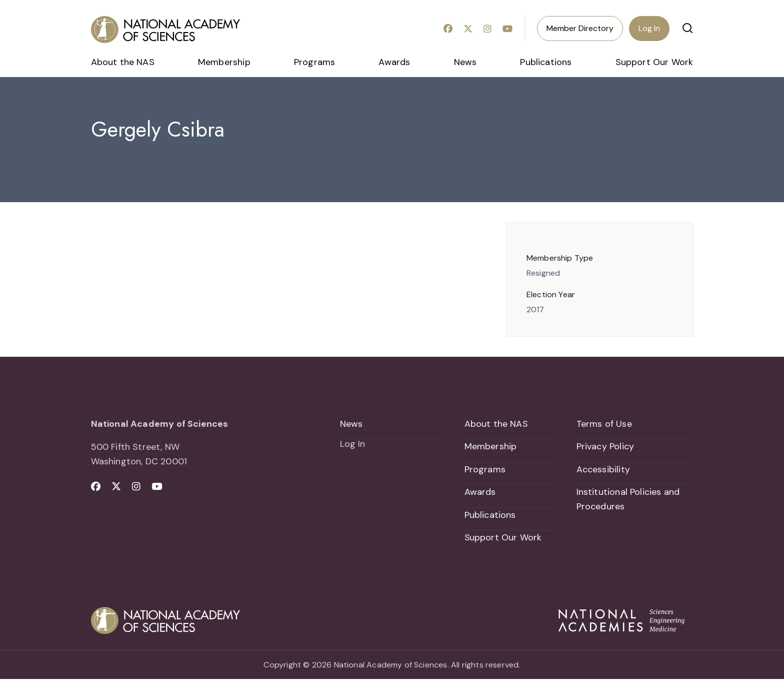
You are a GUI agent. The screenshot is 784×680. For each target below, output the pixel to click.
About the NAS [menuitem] (123, 62)
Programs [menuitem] (314, 62)
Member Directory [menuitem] (580, 28)
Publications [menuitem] (546, 62)
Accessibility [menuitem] (603, 469)
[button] (687, 28)
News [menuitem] (465, 62)
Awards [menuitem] (394, 62)
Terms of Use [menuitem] (604, 424)
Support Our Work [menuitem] (654, 62)
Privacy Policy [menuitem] (605, 446)
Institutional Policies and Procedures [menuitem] (628, 500)
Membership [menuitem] (224, 62)
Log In (649, 28)
